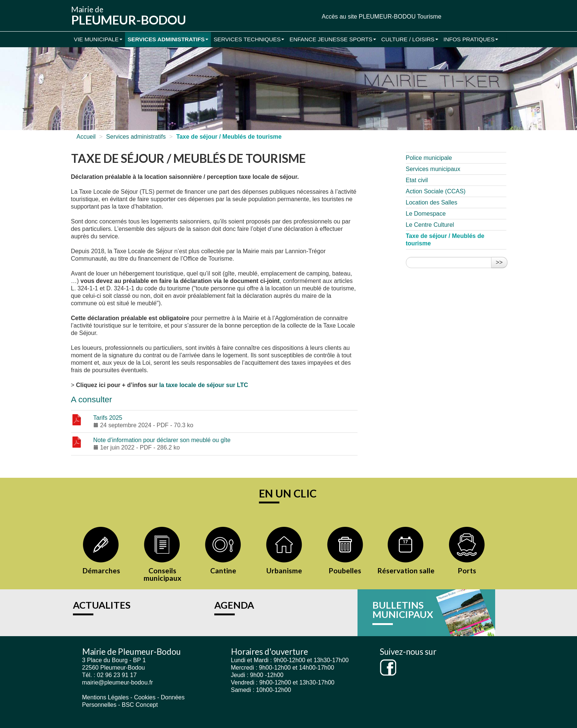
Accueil (86, 137)
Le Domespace (426, 214)
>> (499, 262)
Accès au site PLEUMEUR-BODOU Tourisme (382, 17)
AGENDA (234, 605)
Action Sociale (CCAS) (436, 191)
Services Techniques (249, 39)
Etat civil (417, 180)
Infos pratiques (471, 39)
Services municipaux (433, 169)
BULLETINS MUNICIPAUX (403, 610)
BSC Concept (140, 705)
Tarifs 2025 (108, 418)
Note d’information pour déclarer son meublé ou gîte (162, 440)
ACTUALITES (102, 605)
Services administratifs (168, 39)
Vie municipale (98, 39)
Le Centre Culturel (430, 225)
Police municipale (429, 158)
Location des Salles (432, 202)
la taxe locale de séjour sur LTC (204, 385)
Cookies (145, 697)
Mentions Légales (105, 697)
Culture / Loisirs (410, 39)
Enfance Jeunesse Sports (333, 39)
